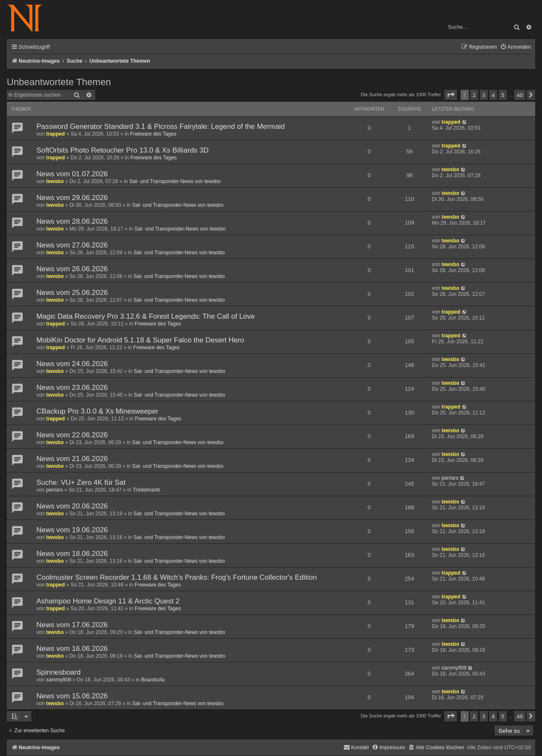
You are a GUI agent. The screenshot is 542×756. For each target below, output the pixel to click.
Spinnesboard (59, 672)
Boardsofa (153, 680)
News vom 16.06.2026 (72, 649)
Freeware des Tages (153, 134)
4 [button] (493, 95)
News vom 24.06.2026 (72, 364)
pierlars (55, 490)
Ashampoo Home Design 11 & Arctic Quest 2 (108, 601)
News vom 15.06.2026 (72, 696)
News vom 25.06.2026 (72, 293)
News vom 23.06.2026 (72, 388)
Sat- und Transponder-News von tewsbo (175, 181)
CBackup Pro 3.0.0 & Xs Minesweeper (97, 411)
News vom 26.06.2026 (72, 269)
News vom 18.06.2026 (72, 554)
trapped (55, 134)
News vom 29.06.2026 (72, 198)
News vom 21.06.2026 (72, 459)
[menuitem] (516, 47)
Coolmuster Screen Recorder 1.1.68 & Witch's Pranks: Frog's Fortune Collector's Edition (177, 577)
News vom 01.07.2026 (72, 174)
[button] (451, 95)
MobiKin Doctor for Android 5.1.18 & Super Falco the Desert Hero (140, 340)
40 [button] (520, 95)
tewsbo (55, 181)
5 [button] (503, 95)
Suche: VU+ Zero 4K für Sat (81, 482)
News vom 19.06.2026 (72, 530)
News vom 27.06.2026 (72, 245)
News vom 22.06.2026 (72, 435)
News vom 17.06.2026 (72, 625)
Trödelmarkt (146, 490)
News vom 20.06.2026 (72, 506)
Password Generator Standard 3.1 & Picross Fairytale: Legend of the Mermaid (161, 126)
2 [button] (474, 95)
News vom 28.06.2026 (72, 221)
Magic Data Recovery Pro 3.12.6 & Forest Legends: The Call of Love (146, 316)
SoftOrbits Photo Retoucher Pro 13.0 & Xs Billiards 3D (123, 150)
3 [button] (484, 95)
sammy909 (59, 680)
